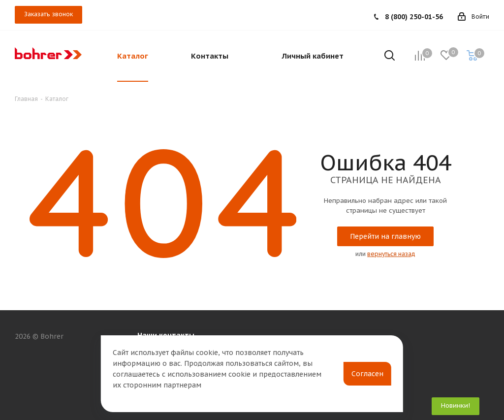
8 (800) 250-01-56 (414, 17)
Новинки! (456, 405)
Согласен (367, 374)
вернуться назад (391, 254)
